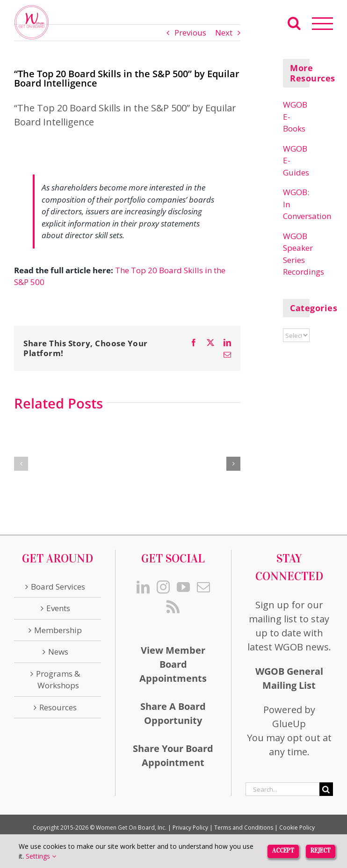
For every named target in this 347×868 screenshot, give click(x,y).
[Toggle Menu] (323, 24)
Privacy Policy (190, 828)
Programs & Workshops (58, 680)
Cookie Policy (297, 828)
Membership (58, 630)
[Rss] (173, 607)
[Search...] (282, 789)
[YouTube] (183, 587)
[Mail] (203, 587)
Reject (321, 851)
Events (58, 608)
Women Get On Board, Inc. (131, 828)
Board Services (58, 587)
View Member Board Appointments (173, 664)
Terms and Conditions (244, 828)
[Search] (326, 789)
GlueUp (289, 724)
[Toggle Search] (294, 23)
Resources (58, 707)
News (58, 652)
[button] (21, 464)
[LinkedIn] (143, 587)
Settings (41, 856)
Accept (283, 851)
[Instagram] (163, 587)
